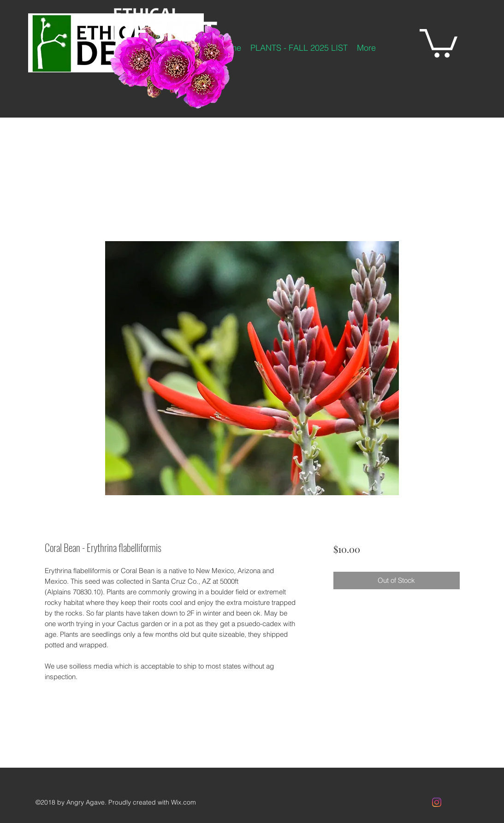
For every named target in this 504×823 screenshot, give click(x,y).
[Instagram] (437, 802)
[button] (439, 42)
